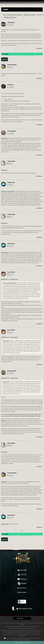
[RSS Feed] (2, 15)
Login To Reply (5, 54)
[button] (20, 9)
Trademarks (16, 640)
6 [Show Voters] (42, 214)
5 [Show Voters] (42, 161)
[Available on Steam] (22, 584)
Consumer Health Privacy (25, 640)
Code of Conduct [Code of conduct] (35, 638)
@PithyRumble (11, 191)
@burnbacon (4, 191)
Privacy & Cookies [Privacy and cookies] (27, 638)
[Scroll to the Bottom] (28, 643)
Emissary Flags (14, 279)
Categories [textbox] (6, 10)
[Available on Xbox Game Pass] (22, 588)
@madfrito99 (4, 223)
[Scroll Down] (26, 643)
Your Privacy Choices (11, 638)
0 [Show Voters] (42, 182)
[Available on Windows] (22, 579)
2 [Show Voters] (42, 131)
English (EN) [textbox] (20, 618)
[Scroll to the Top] (16, 643)
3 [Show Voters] (42, 272)
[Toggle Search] (40, 10)
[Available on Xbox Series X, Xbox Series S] (22, 570)
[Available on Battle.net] (22, 593)
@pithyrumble (4, 252)
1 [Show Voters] (42, 22)
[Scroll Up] (18, 643)
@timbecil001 (4, 138)
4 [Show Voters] (42, 64)
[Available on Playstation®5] (22, 575)
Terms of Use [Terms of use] (19, 638)
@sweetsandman (5, 524)
